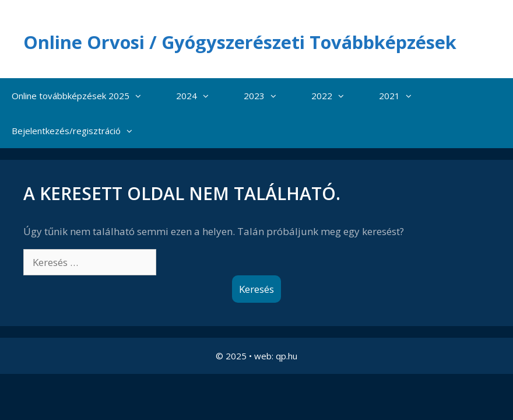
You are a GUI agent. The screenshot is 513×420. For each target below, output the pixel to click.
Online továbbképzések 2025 (82, 127)
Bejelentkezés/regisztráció (78, 162)
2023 (266, 127)
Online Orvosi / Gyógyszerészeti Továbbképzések (232, 55)
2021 (401, 127)
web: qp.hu (276, 387)
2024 (198, 127)
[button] (141, 127)
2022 (333, 127)
